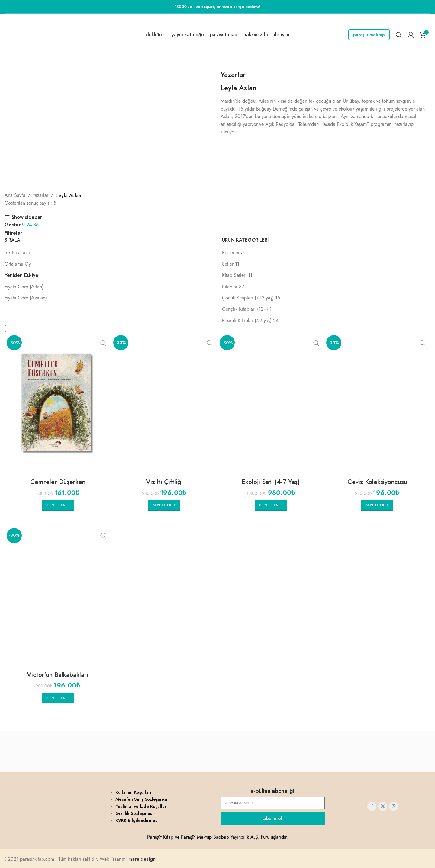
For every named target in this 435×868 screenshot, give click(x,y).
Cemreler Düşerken (58, 481)
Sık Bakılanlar (18, 253)
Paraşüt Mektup (369, 35)
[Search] (399, 35)
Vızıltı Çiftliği (164, 481)
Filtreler (13, 233)
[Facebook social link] (372, 805)
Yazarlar (233, 74)
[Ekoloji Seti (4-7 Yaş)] (271, 404)
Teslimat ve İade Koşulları (142, 805)
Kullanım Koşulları (133, 791)
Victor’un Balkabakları (58, 674)
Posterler (231, 253)
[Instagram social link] (394, 805)
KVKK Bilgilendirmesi (137, 819)
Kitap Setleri (234, 275)
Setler (228, 264)
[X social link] (383, 805)
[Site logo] (38, 34)
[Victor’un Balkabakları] (58, 596)
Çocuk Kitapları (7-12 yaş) (248, 298)
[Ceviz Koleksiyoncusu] (377, 404)
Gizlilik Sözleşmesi (134, 812)
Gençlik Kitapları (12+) (245, 309)
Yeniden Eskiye (21, 275)
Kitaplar (230, 287)
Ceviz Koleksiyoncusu (377, 481)
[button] (58, 505)
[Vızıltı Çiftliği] (164, 404)
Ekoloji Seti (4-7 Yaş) (271, 481)
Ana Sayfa (15, 195)
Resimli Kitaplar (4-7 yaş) (247, 321)
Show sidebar (27, 217)
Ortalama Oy (18, 264)
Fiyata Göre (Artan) (24, 287)
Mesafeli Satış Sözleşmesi (141, 798)
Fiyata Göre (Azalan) (26, 298)
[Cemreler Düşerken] (58, 404)
